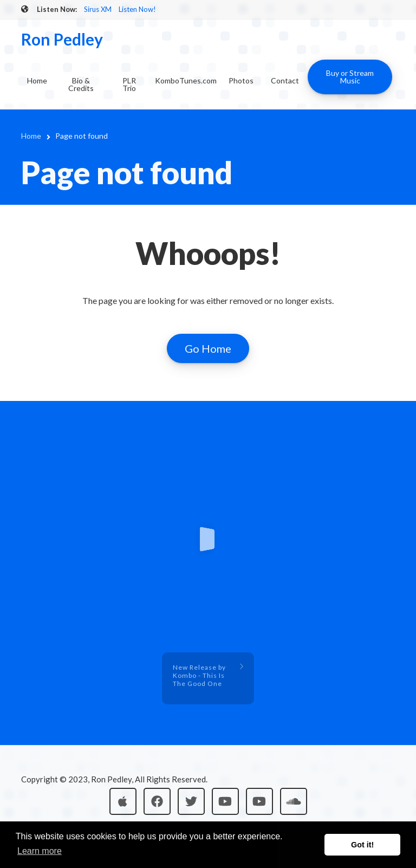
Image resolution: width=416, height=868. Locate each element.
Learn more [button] (40, 851)
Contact (285, 80)
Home (37, 80)
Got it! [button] (362, 845)
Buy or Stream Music (350, 77)
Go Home (208, 348)
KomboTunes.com (186, 80)
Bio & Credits (81, 84)
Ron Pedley (62, 39)
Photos (241, 80)
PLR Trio (129, 84)
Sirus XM (98, 9)
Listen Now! (137, 9)
